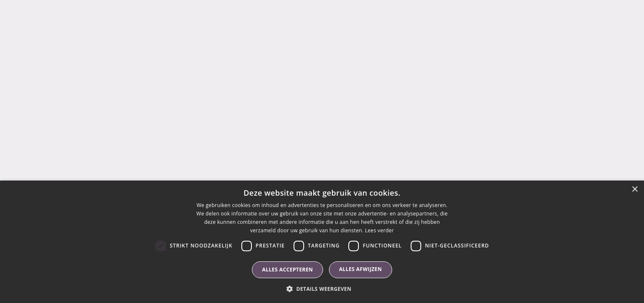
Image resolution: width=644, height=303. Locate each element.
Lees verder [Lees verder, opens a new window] (380, 230)
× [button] (635, 190)
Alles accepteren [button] (287, 270)
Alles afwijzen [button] (361, 269)
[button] (322, 289)
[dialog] (322, 242)
